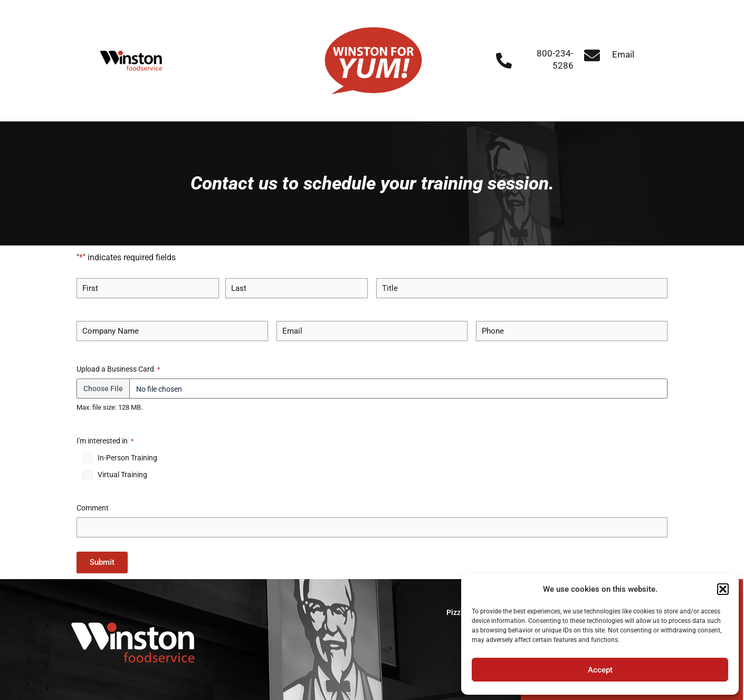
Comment (93, 508)
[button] (723, 589)
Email (623, 54)
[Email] (592, 55)
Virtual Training (122, 475)
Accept (600, 670)
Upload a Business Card (118, 370)
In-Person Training (127, 458)
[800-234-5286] (504, 61)
